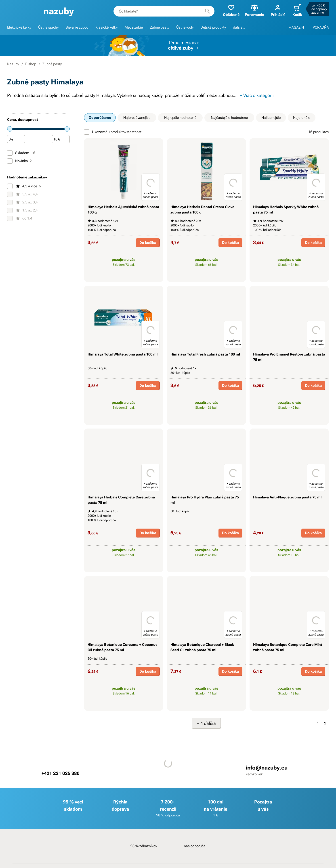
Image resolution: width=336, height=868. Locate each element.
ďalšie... (239, 27)
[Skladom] (10, 153)
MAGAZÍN (296, 27)
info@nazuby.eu (267, 768)
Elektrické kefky (19, 27)
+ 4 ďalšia (206, 723)
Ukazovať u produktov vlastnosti (113, 132)
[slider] (10, 129)
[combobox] (164, 11)
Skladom (21, 153)
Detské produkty (213, 27)
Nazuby (13, 64)
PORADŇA (321, 27)
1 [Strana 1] (318, 723)
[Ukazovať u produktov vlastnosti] (87, 132)
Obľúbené (231, 10)
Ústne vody (185, 27)
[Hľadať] (208, 11)
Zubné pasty (160, 27)
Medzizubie (134, 27)
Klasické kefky (106, 27)
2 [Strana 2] (325, 723)
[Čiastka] (16, 139)
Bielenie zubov (77, 27)
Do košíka (148, 243)
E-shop (31, 64)
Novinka (19, 161)
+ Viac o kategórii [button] (257, 95)
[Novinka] (10, 161)
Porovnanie (254, 10)
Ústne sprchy (48, 27)
